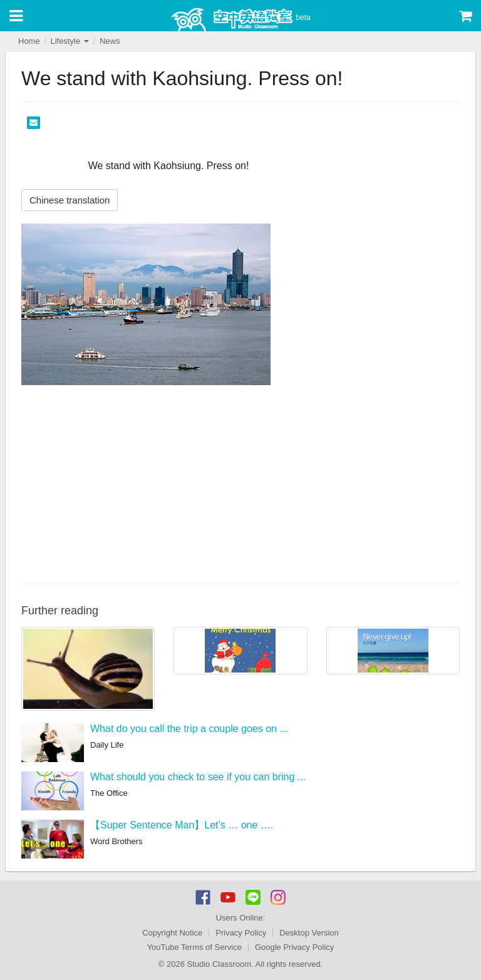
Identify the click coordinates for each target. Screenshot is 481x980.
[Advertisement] (240, 482)
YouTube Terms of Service (194, 947)
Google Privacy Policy (294, 947)
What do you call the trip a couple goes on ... (189, 729)
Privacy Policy (241, 933)
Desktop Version (309, 933)
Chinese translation (70, 200)
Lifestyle (69, 41)
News (110, 41)
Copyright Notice (172, 933)
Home (29, 41)
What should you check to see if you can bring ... (198, 777)
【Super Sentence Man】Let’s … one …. (182, 825)
